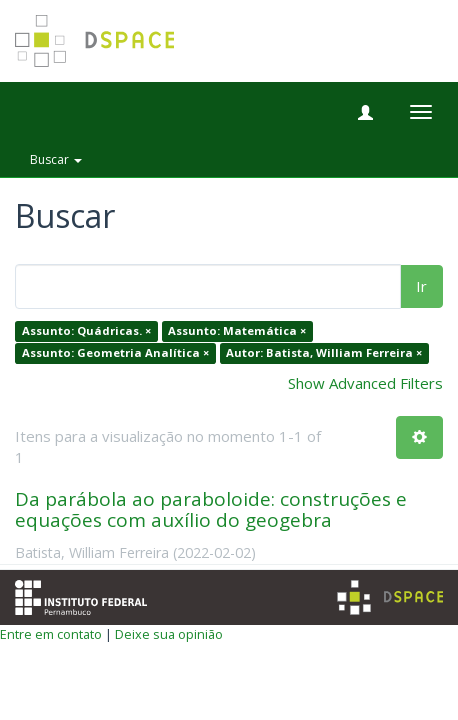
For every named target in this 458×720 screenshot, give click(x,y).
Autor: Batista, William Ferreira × (324, 352)
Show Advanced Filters (365, 383)
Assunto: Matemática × (237, 331)
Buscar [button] (56, 159)
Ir (421, 286)
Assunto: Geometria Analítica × (115, 352)
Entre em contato (51, 634)
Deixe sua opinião (169, 634)
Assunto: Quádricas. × (86, 331)
